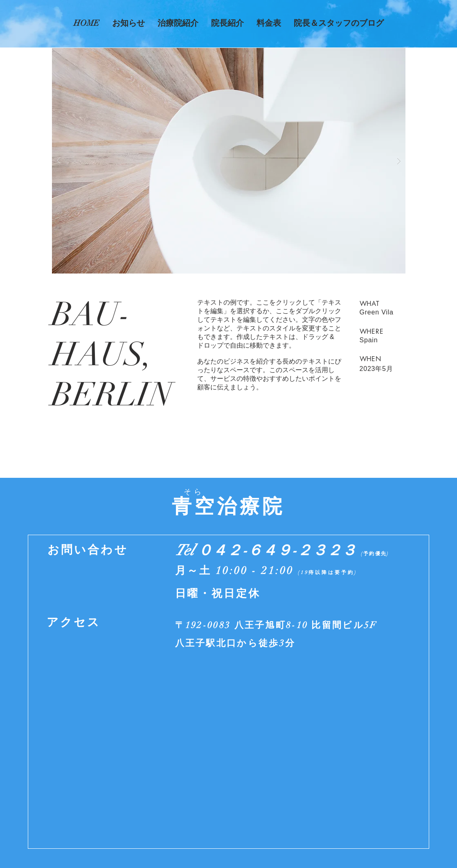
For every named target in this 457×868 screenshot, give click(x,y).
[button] (229, 161)
